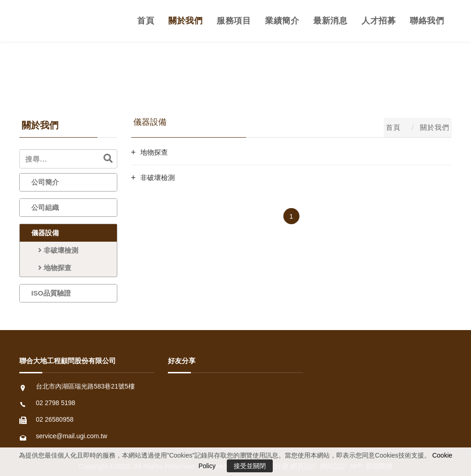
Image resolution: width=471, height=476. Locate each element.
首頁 (146, 21)
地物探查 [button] (154, 152)
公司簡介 (45, 182)
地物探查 (51, 268)
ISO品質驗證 (51, 293)
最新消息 (330, 21)
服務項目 (234, 21)
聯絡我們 (427, 21)
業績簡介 (282, 21)
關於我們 (185, 21)
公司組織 (45, 207)
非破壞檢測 (55, 250)
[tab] (292, 152)
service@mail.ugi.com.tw (72, 436)
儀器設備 (45, 233)
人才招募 (379, 21)
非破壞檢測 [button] (158, 177)
